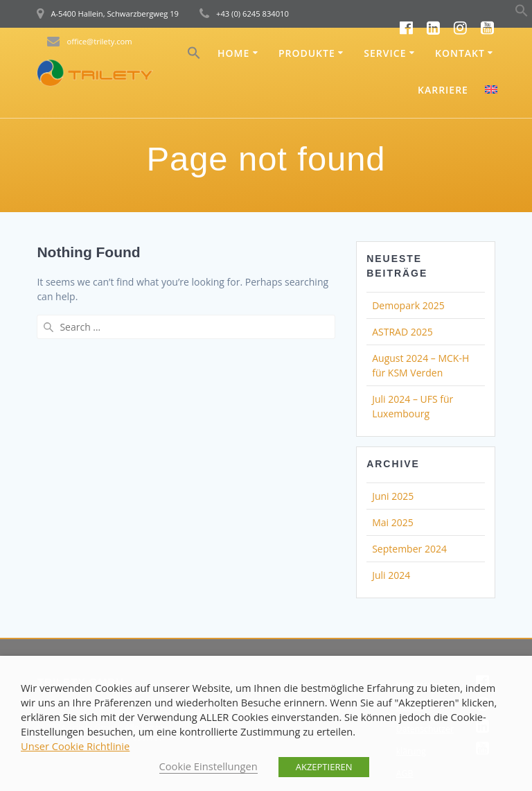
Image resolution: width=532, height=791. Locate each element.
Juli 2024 (391, 575)
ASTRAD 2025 (402, 332)
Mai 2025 (393, 522)
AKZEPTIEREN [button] (324, 767)
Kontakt (460, 53)
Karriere (443, 90)
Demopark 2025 (408, 305)
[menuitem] (491, 91)
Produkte (307, 53)
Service (385, 53)
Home (233, 53)
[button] (522, 14)
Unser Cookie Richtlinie (75, 746)
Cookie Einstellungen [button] (209, 766)
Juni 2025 (393, 496)
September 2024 (409, 549)
